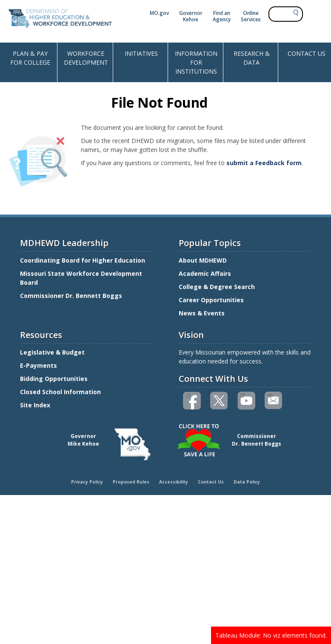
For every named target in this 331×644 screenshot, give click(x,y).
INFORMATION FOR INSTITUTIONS (196, 62)
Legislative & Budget (53, 352)
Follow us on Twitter (220, 401)
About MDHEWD (203, 260)
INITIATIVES (141, 53)
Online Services (251, 16)
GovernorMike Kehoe (83, 440)
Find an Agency (222, 16)
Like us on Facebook (188, 395)
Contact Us (211, 482)
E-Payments (39, 365)
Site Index (36, 405)
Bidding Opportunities (55, 379)
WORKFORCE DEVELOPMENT (86, 58)
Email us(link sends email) (270, 395)
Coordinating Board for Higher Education (83, 260)
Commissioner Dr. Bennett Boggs (71, 296)
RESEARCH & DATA (252, 58)
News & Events (202, 313)
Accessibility (174, 482)
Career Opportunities (211, 300)
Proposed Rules (131, 482)
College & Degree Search (218, 287)
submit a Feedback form (264, 163)
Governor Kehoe (191, 16)
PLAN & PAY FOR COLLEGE (30, 58)
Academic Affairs (206, 273)
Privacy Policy (87, 482)
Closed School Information (60, 392)
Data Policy (247, 482)
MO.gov (159, 13)
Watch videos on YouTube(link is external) (242, 395)
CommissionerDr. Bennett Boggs (257, 440)
